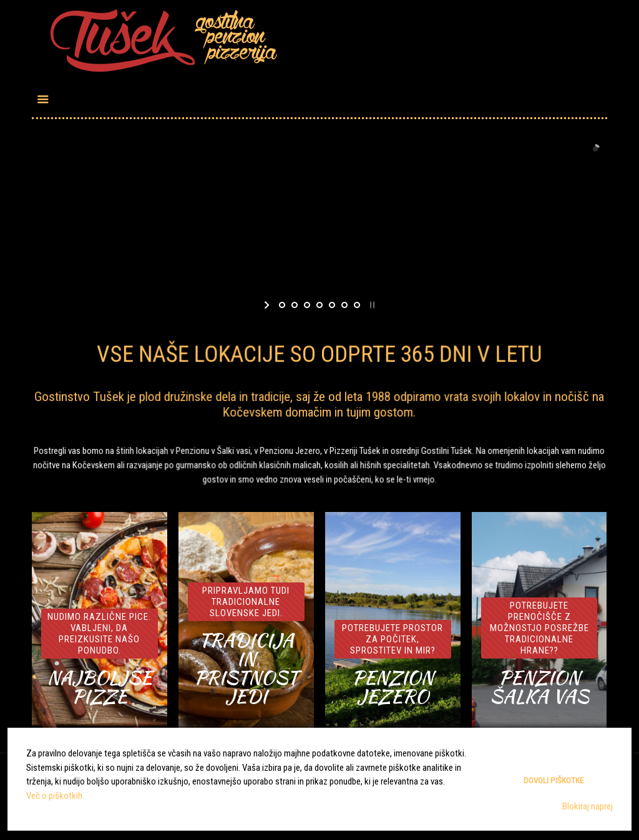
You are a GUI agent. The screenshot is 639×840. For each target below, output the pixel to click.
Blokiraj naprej (588, 806)
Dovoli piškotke (554, 780)
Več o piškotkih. (55, 796)
